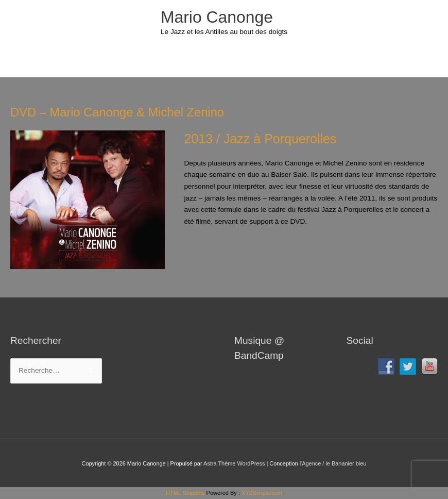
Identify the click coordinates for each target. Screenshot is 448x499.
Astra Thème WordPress (234, 463)
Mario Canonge (217, 17)
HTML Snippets (185, 493)
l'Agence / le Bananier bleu (333, 463)
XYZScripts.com (262, 493)
